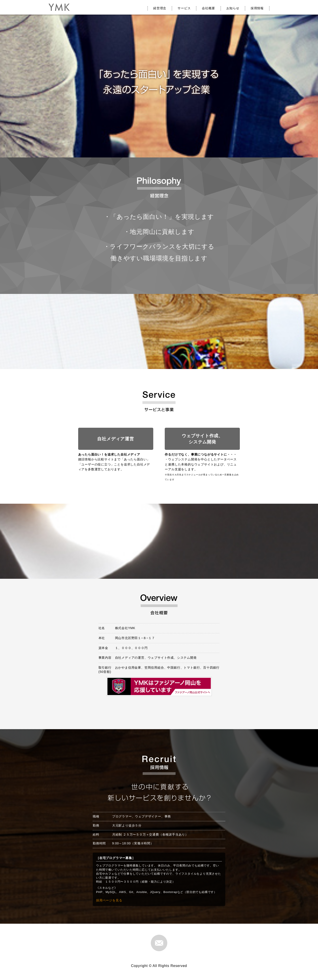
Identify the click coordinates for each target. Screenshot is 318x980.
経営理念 (160, 8)
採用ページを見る (109, 900)
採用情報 (257, 8)
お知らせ (233, 8)
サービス (184, 8)
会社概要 (208, 8)
